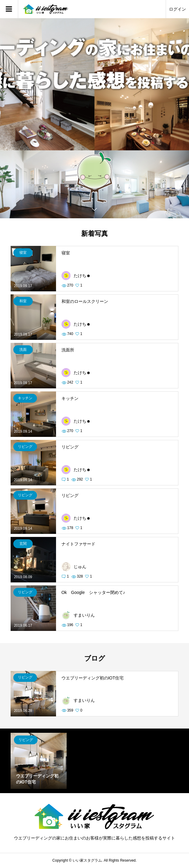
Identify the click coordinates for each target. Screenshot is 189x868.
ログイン (177, 9)
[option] (94, 118)
